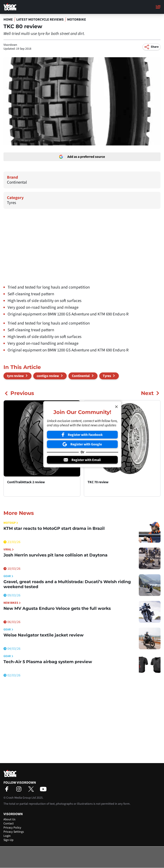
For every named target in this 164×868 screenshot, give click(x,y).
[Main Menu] (158, 7)
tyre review (15, 376)
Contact (9, 824)
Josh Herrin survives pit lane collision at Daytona (55, 555)
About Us (9, 819)
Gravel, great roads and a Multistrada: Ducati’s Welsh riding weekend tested (67, 584)
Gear (8, 576)
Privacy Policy (12, 828)
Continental (17, 182)
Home (8, 20)
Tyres (12, 203)
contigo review (48, 376)
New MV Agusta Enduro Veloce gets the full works (57, 608)
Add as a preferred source (82, 157)
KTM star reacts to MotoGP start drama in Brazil (54, 528)
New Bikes (12, 603)
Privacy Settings (14, 832)
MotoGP (11, 523)
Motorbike (77, 20)
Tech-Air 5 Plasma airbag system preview (48, 662)
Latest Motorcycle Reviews (40, 20)
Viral (9, 550)
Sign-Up (8, 840)
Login (7, 836)
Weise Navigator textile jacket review (44, 635)
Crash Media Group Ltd (21, 798)
